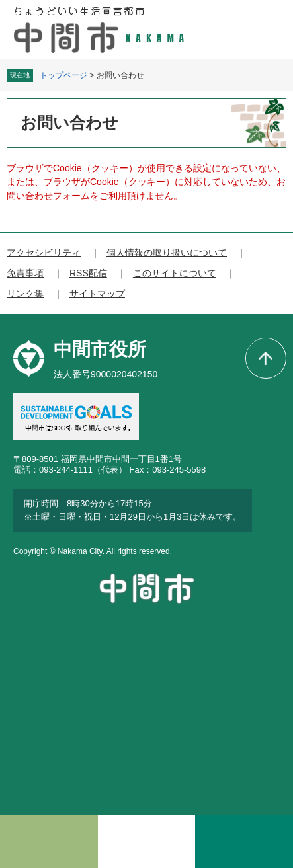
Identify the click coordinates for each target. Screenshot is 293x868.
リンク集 (25, 294)
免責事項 (25, 273)
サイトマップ (97, 294)
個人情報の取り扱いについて (167, 253)
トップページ (63, 75)
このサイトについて (175, 273)
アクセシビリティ (44, 253)
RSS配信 (88, 273)
